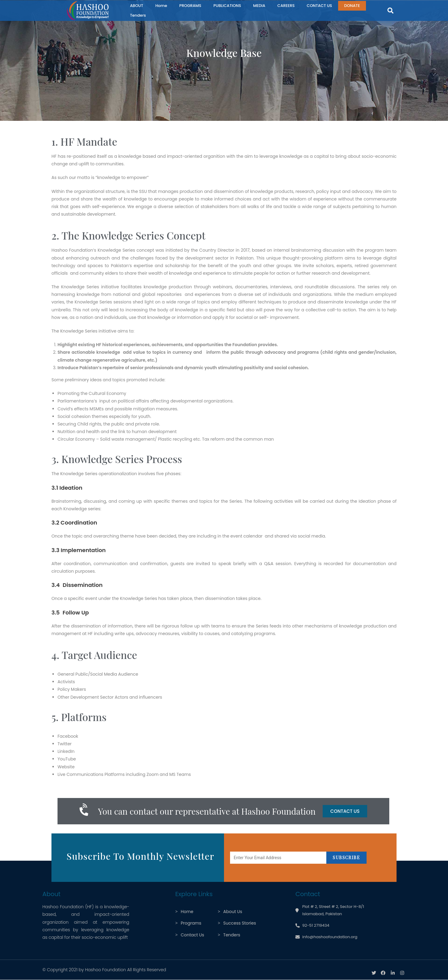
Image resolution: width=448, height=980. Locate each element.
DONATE (352, 6)
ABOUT (137, 6)
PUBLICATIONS (227, 6)
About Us (233, 912)
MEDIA (259, 6)
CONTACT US (319, 6)
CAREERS (286, 6)
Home (161, 6)
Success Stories (240, 923)
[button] (390, 11)
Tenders (138, 15)
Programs (191, 923)
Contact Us (192, 935)
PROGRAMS (190, 6)
